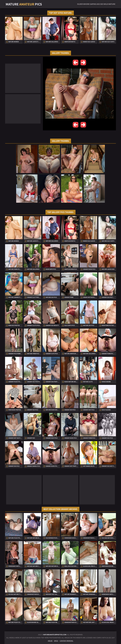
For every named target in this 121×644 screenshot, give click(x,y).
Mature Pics (24, 4)
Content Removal (66, 641)
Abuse (50, 641)
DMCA (56, 641)
